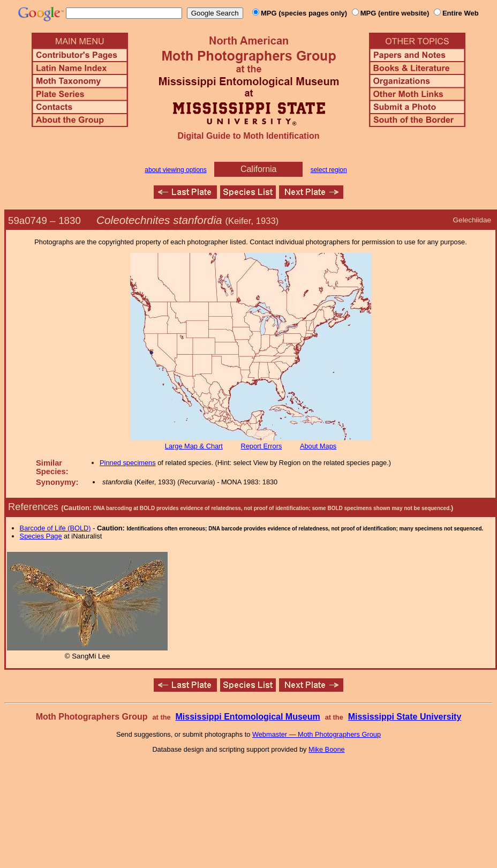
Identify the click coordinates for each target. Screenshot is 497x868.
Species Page (41, 536)
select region (329, 170)
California (259, 169)
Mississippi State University (405, 717)
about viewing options (175, 170)
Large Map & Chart (194, 446)
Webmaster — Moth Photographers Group (317, 734)
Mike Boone (327, 749)
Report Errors (262, 446)
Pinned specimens (128, 463)
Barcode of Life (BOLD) (55, 528)
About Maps (318, 446)
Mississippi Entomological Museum (247, 717)
